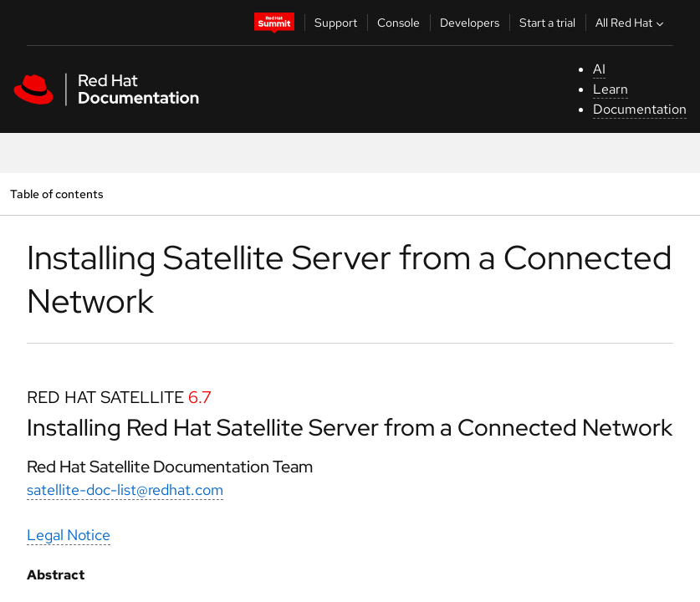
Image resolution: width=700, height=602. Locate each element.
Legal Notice (69, 535)
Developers (470, 23)
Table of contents (56, 194)
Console (399, 23)
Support (336, 23)
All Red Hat (631, 23)
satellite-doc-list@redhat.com (125, 490)
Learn (611, 89)
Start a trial (547, 23)
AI (599, 69)
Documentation (640, 109)
